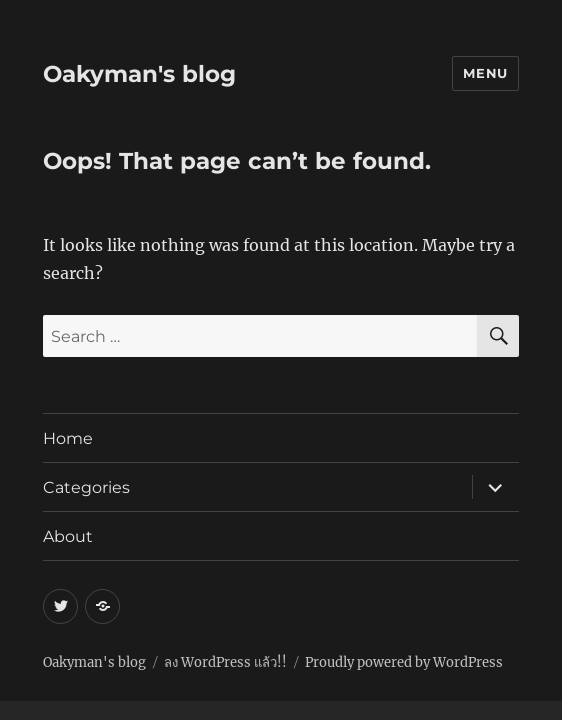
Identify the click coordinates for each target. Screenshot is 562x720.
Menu (485, 73)
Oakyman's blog (139, 74)
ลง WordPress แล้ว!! (225, 662)
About (68, 536)
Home (68, 438)
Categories (86, 487)
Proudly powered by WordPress (404, 662)
